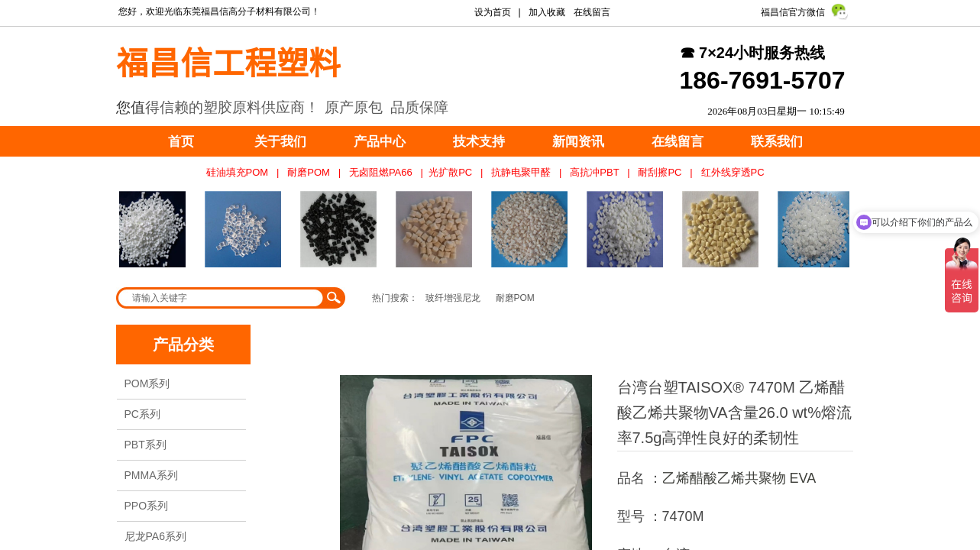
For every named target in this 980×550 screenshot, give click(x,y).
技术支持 (479, 142)
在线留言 (678, 142)
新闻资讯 (578, 142)
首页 (181, 142)
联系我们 (777, 142)
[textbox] (221, 298)
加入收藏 (547, 12)
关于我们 (280, 142)
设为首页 (493, 12)
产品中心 (380, 142)
